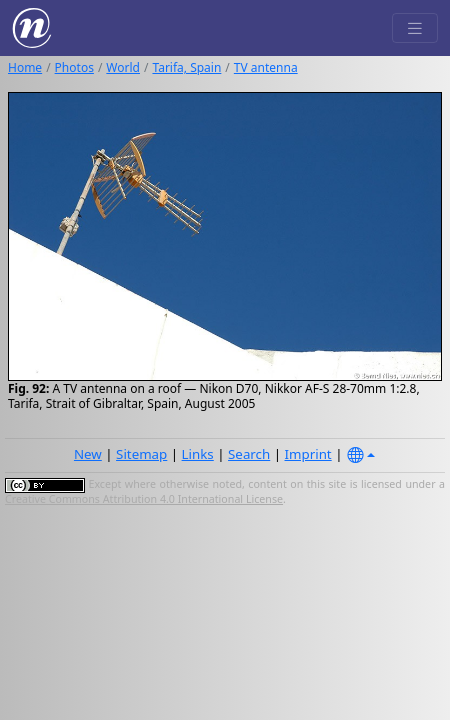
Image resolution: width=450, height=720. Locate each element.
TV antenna (266, 67)
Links (198, 454)
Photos (74, 67)
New (88, 454)
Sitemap (141, 454)
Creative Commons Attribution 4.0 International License (144, 499)
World (123, 67)
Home (25, 67)
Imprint (308, 454)
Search (249, 454)
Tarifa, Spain (186, 67)
